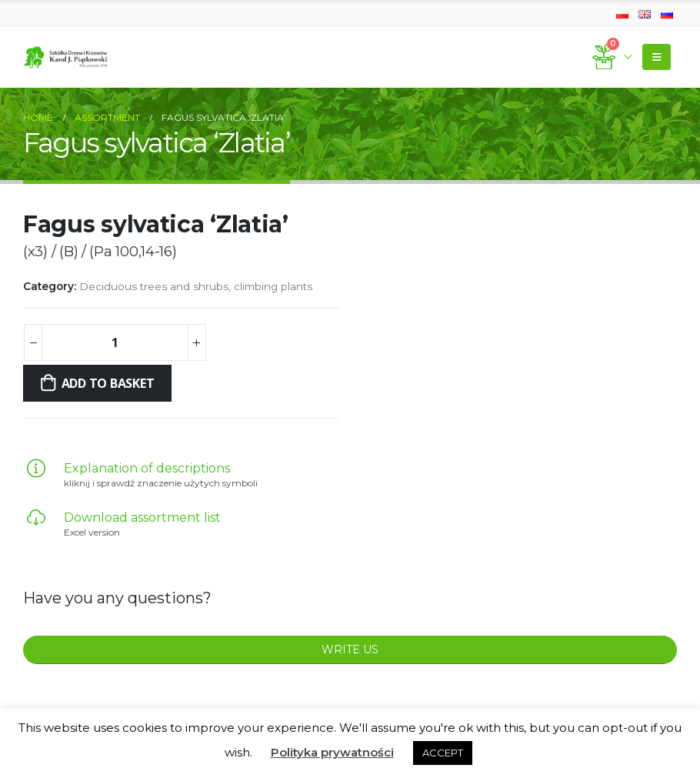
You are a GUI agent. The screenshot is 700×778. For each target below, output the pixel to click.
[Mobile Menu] (657, 57)
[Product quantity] (115, 342)
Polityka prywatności (332, 752)
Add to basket (108, 383)
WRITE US (350, 649)
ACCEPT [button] (443, 753)
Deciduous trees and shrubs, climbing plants (196, 286)
